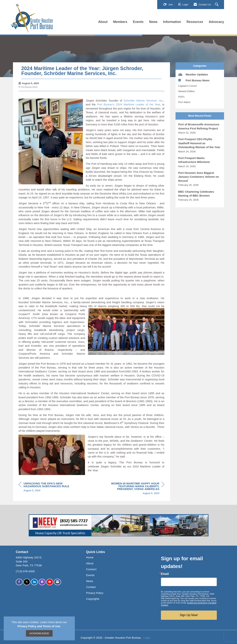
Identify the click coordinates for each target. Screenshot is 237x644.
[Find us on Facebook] (19, 582)
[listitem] (200, 128)
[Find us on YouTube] (50, 582)
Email (165, 574)
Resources (195, 22)
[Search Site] (217, 5)
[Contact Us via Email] (57, 582)
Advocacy (216, 22)
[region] (137, 489)
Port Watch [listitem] (184, 102)
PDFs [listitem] (181, 97)
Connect (91, 569)
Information (172, 22)
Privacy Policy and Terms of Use (39, 626)
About (103, 22)
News (153, 22)
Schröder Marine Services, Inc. (143, 100)
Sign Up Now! (189, 615)
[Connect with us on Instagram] (42, 582)
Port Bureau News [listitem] (194, 80)
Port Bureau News (29, 87)
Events (138, 22)
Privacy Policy (95, 593)
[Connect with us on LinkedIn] (34, 582)
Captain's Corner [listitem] (188, 86)
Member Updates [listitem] (193, 74)
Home (90, 557)
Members (120, 22)
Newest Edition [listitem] (187, 91)
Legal (147, 638)
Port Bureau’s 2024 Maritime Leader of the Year (129, 104)
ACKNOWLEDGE (39, 633)
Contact (91, 587)
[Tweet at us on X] (27, 582)
